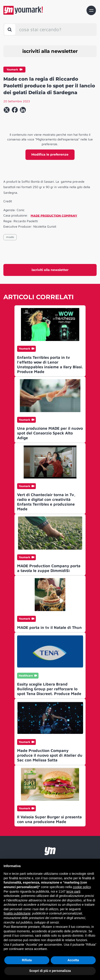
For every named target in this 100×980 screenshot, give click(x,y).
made (10, 237)
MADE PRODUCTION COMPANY (54, 215)
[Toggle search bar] (10, 29)
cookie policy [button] (82, 887)
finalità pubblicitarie (17, 913)
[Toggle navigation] (91, 10)
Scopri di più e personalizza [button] (50, 971)
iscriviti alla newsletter (50, 51)
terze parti (73, 891)
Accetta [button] (73, 960)
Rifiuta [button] (27, 960)
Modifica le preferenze (50, 154)
